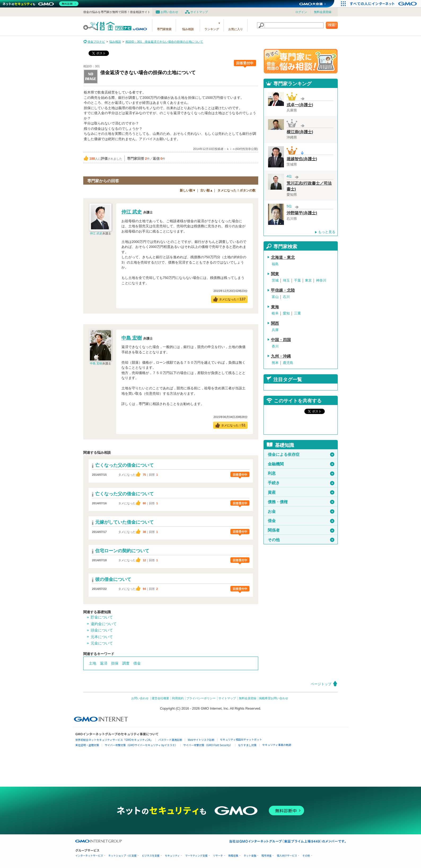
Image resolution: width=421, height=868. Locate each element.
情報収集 (233, 856)
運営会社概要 (160, 698)
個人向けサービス (287, 856)
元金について (102, 643)
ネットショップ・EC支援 (123, 856)
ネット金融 (250, 856)
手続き (301, 483)
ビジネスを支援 (151, 856)
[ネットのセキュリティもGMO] (41, 4)
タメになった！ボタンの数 (236, 190)
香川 (275, 346)
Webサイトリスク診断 (201, 740)
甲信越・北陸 (283, 290)
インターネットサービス (89, 856)
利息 (301, 473)
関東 (275, 274)
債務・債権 (301, 502)
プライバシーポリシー (201, 698)
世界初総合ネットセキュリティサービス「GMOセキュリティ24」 (114, 740)
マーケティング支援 (196, 856)
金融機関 (301, 464)
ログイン (301, 12)
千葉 (297, 280)
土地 (93, 663)
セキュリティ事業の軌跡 (277, 745)
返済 (104, 663)
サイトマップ (199, 12)
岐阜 (275, 313)
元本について (102, 637)
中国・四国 (281, 340)
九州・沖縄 (281, 356)
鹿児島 (288, 363)
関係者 (301, 530)
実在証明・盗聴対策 (87, 745)
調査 (126, 663)
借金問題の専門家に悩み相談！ (301, 61)
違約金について (104, 624)
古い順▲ (207, 190)
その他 (301, 540)
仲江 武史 (96, 233)
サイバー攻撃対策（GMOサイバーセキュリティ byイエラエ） (141, 745)
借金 (137, 663)
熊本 (275, 363)
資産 (301, 492)
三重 (297, 313)
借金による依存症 (301, 455)
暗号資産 (266, 856)
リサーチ (218, 856)
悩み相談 (188, 29)
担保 (115, 663)
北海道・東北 (283, 257)
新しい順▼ (188, 190)
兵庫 (275, 330)
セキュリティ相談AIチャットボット (241, 739)
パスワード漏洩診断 (170, 740)
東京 (308, 280)
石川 (286, 297)
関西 (275, 323)
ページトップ (321, 684)
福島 (275, 264)
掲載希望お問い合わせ (274, 698)
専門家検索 (164, 29)
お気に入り (236, 29)
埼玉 (286, 280)
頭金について (102, 630)
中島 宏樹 (96, 363)
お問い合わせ (169, 12)
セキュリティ (172, 856)
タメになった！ (232, 299)
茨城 (275, 280)
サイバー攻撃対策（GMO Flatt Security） (208, 745)
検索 (332, 25)
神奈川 (321, 280)
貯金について (102, 617)
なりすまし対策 (247, 745)
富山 (275, 297)
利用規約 (178, 698)
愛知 (286, 313)
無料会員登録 (323, 12)
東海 (275, 307)
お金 (301, 511)
